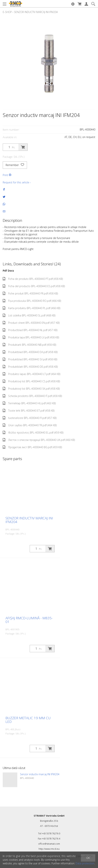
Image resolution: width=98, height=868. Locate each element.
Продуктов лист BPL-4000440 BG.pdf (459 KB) (32, 447)
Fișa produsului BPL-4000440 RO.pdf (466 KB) (32, 301)
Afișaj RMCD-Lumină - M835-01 (29, 620)
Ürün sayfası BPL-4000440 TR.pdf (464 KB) (30, 425)
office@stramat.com (49, 844)
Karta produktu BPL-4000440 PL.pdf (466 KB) (32, 308)
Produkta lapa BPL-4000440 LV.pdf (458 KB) (31, 337)
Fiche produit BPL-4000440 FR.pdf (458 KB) (30, 293)
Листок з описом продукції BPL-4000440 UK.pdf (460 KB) (39, 440)
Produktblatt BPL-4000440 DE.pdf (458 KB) (30, 367)
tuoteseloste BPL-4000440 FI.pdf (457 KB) (30, 418)
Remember (15, 165)
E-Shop (7, 12)
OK (88, 858)
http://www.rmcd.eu (49, 849)
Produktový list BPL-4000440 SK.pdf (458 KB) (31, 389)
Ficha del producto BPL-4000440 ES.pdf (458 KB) (34, 286)
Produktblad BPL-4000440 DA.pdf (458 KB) (30, 352)
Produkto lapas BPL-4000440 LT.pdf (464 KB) (32, 374)
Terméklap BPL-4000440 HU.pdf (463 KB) (29, 403)
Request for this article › (17, 182)
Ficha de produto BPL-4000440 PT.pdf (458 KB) (33, 279)
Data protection (85, 863)
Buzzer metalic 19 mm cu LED (28, 720)
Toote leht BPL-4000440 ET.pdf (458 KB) (29, 411)
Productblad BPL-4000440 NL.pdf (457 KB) (30, 330)
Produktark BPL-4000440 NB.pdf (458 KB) (29, 345)
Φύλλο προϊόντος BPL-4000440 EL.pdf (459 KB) (33, 433)
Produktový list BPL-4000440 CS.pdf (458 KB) (31, 381)
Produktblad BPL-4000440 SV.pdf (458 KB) (30, 359)
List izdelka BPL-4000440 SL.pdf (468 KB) (29, 315)
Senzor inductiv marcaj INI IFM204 (36, 12)
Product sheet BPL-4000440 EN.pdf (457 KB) (31, 323)
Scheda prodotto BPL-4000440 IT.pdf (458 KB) (32, 396)
